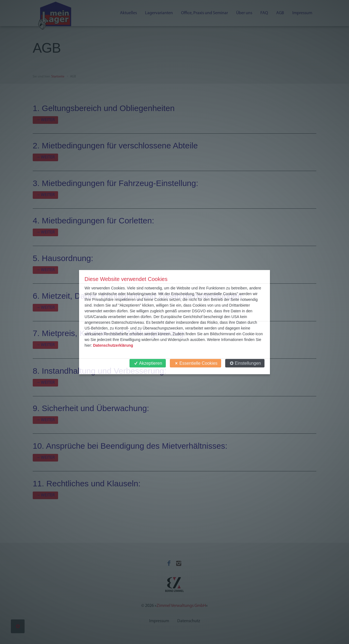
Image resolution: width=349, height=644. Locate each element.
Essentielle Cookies (195, 363)
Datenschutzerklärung (113, 345)
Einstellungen (245, 363)
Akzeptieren (148, 363)
